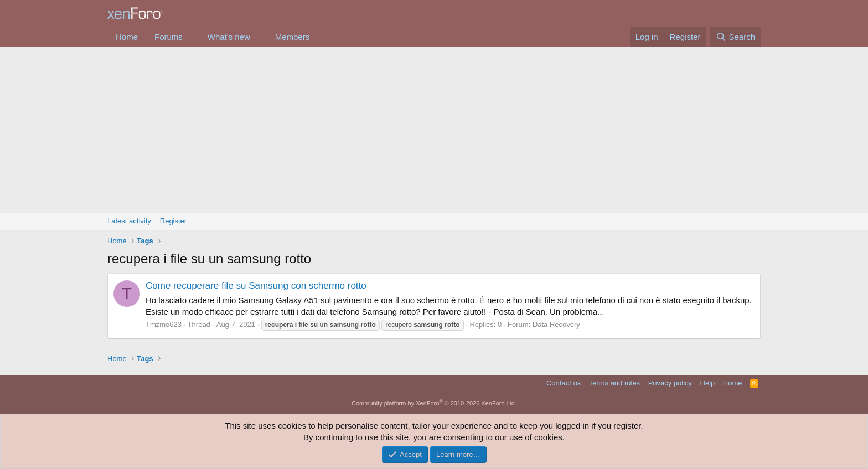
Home (127, 37)
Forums (169, 37)
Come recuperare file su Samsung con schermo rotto (256, 286)
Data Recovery (556, 324)
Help (708, 383)
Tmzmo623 (164, 324)
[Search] (735, 37)
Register (173, 221)
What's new (229, 37)
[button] (192, 37)
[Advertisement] (434, 130)
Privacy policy (670, 383)
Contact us (564, 383)
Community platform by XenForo (434, 403)
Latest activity (129, 221)
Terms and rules (614, 383)
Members (293, 37)
